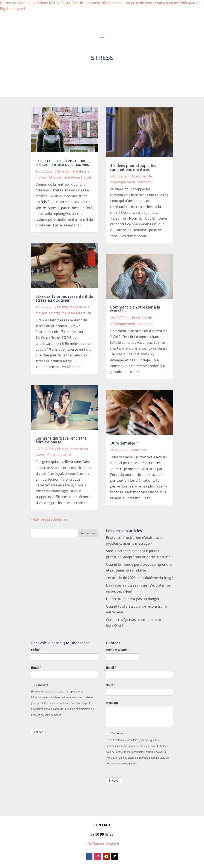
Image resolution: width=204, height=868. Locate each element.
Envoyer (114, 781)
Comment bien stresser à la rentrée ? (135, 309)
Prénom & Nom (118, 650)
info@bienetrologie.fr (102, 844)
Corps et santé (59, 455)
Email (36, 668)
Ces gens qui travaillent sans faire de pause (61, 440)
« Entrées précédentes (49, 519)
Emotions (140, 450)
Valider (38, 732)
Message (113, 703)
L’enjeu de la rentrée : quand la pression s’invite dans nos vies (63, 162)
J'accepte (39, 685)
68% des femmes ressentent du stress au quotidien (64, 298)
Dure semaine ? (124, 443)
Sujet (111, 685)
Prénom (37, 650)
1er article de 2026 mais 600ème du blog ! (139, 578)
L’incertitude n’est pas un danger (133, 599)
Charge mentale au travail (70, 177)
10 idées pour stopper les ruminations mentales (133, 167)
